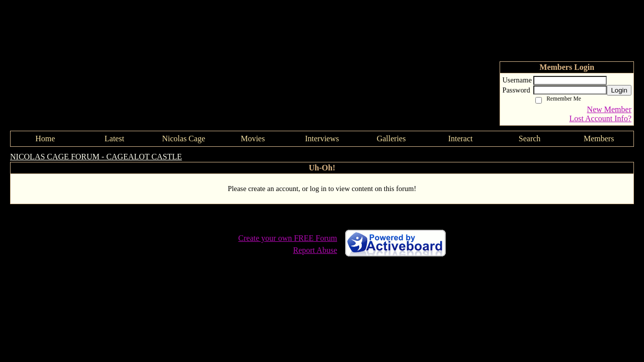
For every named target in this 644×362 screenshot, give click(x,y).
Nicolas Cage (184, 139)
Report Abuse (315, 250)
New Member (609, 109)
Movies (253, 139)
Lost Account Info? (600, 118)
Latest (114, 139)
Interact (461, 139)
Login (619, 90)
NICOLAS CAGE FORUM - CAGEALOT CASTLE (96, 157)
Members (599, 139)
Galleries (391, 139)
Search (530, 139)
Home (45, 139)
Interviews (322, 139)
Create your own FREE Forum (288, 238)
